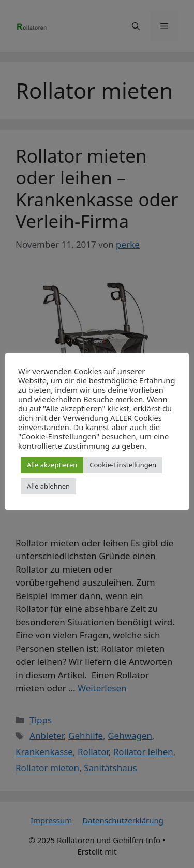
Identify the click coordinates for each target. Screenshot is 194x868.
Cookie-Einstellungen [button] (123, 465)
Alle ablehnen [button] (48, 486)
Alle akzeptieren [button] (52, 465)
